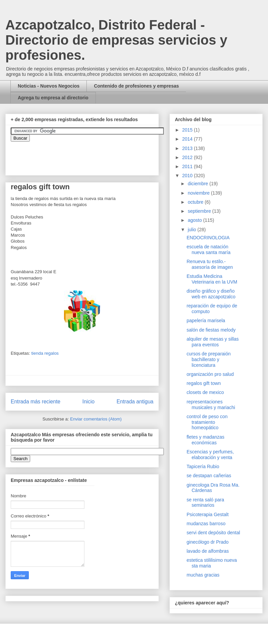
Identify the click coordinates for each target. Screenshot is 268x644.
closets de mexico (205, 392)
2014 (188, 139)
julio (192, 230)
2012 (188, 157)
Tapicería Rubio (203, 466)
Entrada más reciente (36, 402)
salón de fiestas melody (211, 330)
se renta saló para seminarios (205, 503)
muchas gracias (203, 575)
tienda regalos (45, 353)
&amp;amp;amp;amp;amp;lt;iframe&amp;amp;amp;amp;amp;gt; (86, 155)
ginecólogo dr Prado (208, 542)
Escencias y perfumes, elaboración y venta (210, 455)
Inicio (88, 402)
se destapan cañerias (209, 476)
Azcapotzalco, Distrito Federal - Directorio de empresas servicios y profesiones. (116, 40)
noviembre (199, 193)
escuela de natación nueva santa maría (209, 250)
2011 (188, 166)
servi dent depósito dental (213, 533)
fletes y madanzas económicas (206, 440)
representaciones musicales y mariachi (211, 405)
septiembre (200, 211)
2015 (188, 130)
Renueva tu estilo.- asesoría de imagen (210, 264)
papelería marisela (206, 320)
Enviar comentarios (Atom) (96, 419)
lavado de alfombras (208, 551)
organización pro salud (210, 374)
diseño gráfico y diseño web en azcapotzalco (211, 294)
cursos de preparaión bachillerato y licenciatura (209, 359)
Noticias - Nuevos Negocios (49, 86)
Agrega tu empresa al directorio (53, 98)
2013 (188, 148)
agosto (195, 220)
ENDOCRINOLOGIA (208, 238)
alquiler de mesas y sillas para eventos (213, 342)
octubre (196, 202)
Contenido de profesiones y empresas (136, 86)
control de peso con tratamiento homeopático (207, 422)
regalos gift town (204, 383)
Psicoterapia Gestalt (208, 514)
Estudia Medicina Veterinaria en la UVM (212, 279)
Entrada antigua (135, 402)
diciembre (198, 184)
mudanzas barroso (206, 524)
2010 (188, 176)
